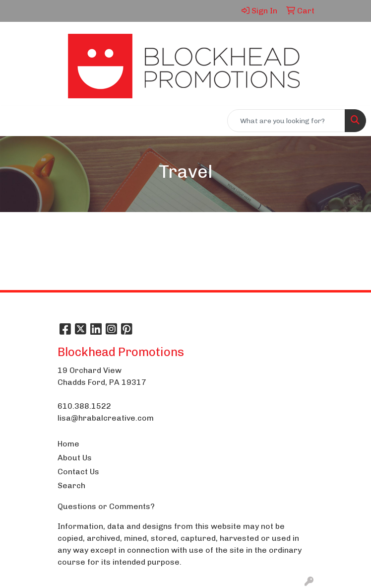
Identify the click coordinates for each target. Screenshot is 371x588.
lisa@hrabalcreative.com (106, 418)
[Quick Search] (286, 121)
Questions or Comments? (106, 506)
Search (71, 485)
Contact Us (78, 472)
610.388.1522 (84, 406)
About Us (75, 458)
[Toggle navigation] (15, 121)
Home (68, 444)
